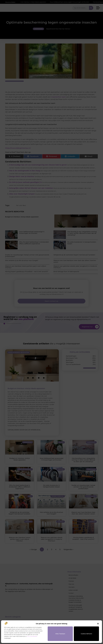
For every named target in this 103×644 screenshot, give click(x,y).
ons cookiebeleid (32, 636)
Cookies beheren (86, 634)
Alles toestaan (60, 634)
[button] (98, 624)
